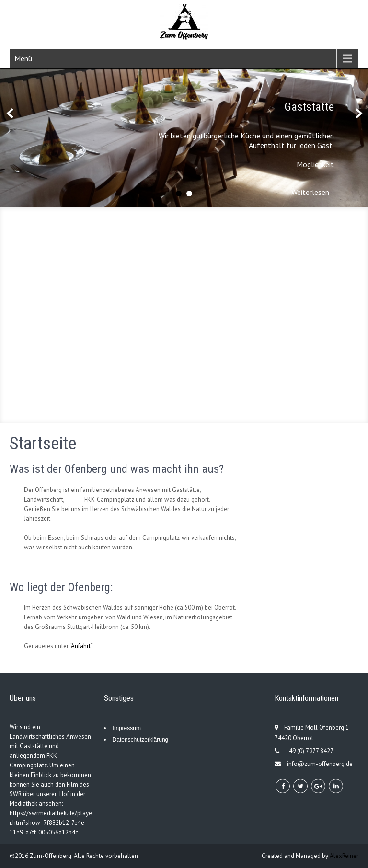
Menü (23, 58)
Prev (10, 114)
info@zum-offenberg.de (320, 764)
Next (358, 114)
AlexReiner (344, 856)
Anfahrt (81, 646)
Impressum (127, 728)
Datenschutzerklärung (141, 740)
